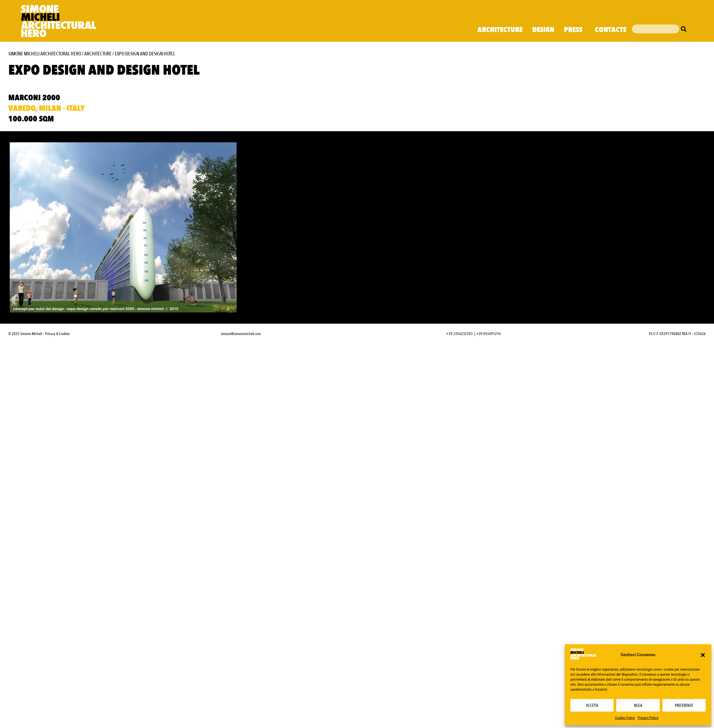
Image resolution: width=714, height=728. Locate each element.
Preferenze (684, 705)
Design (543, 30)
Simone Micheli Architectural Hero (45, 54)
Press (575, 30)
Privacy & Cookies (57, 334)
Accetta (592, 705)
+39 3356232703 (459, 334)
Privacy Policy (648, 718)
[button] (703, 655)
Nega (638, 705)
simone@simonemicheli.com (241, 334)
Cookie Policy (625, 718)
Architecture (500, 30)
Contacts (611, 30)
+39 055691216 (488, 334)
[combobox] (656, 29)
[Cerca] (685, 29)
